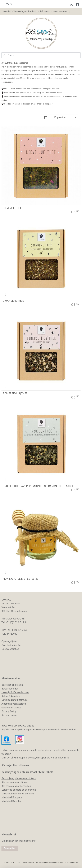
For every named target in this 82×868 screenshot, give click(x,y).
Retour (5, 696)
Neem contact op (10, 649)
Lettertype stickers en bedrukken (19, 790)
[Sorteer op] (60, 117)
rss (37, 863)
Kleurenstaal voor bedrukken (16, 786)
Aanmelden (10, 848)
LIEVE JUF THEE (12, 208)
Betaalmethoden (10, 689)
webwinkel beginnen (48, 863)
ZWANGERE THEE (13, 301)
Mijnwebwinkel (72, 863)
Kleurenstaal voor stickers (15, 782)
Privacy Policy (9, 711)
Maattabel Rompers (12, 797)
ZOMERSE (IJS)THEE (15, 393)
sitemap (31, 863)
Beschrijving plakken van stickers (19, 778)
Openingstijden (9, 641)
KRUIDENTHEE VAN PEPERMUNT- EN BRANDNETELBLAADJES (39, 486)
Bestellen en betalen (12, 685)
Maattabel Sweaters (12, 801)
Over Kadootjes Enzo (12, 645)
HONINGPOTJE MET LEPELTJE (21, 579)
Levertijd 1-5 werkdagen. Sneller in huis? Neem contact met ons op (36, 11)
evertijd (7, 692)
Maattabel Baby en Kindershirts (18, 794)
